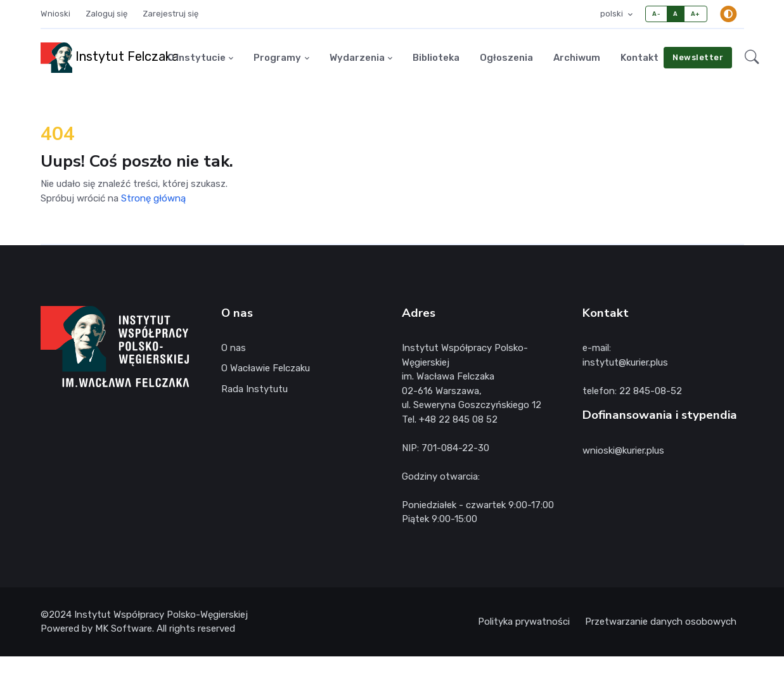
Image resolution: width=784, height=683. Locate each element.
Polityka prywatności (524, 622)
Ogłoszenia (506, 58)
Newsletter (698, 57)
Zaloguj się (106, 14)
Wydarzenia (357, 58)
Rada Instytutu (254, 389)
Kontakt (639, 58)
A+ (696, 14)
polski (613, 14)
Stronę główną (153, 198)
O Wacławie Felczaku (266, 368)
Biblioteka (436, 58)
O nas (234, 348)
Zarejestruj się (170, 14)
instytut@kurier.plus (625, 362)
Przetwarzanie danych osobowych (661, 622)
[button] (752, 58)
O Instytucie (196, 58)
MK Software (124, 629)
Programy (277, 58)
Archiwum (577, 58)
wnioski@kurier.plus (623, 450)
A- (656, 14)
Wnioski (55, 14)
